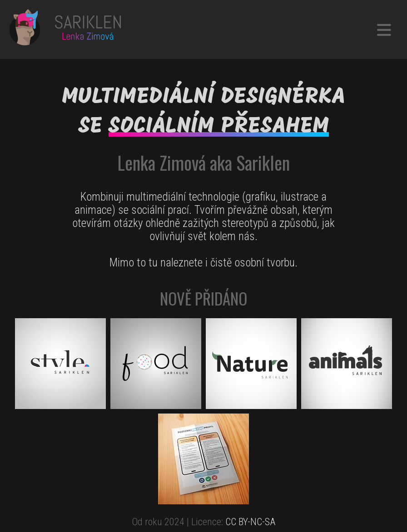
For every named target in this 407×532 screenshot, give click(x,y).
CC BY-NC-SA (250, 522)
